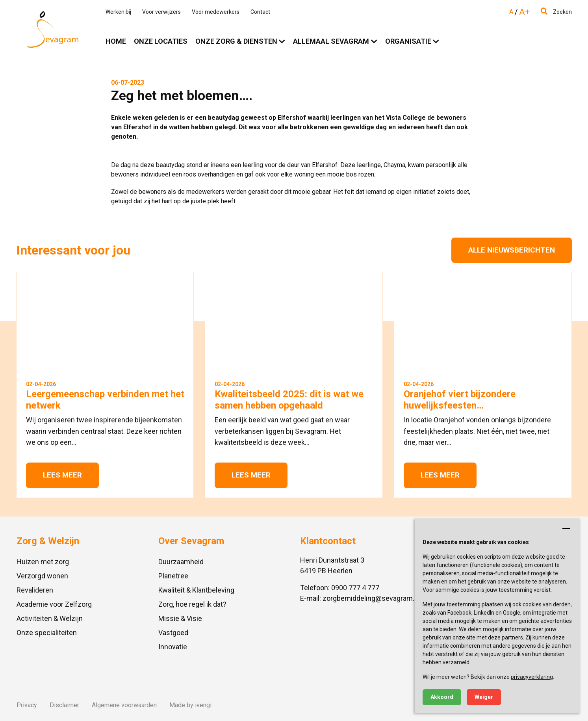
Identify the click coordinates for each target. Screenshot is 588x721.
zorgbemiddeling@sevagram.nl (371, 598)
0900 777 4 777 (355, 588)
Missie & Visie (180, 618)
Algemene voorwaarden (124, 705)
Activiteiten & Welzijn (50, 618)
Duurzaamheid (181, 562)
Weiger (484, 697)
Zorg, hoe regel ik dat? (192, 604)
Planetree (173, 576)
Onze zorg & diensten (236, 41)
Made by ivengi (190, 705)
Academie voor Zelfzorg (54, 604)
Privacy (27, 705)
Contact (260, 12)
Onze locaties (161, 41)
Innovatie (173, 647)
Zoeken (556, 12)
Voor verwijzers (161, 12)
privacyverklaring (532, 677)
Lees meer (62, 475)
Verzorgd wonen (42, 576)
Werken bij (118, 12)
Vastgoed (173, 633)
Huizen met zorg (43, 562)
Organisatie (408, 41)
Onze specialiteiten (47, 633)
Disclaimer (64, 705)
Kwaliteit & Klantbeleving (196, 590)
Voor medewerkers (216, 12)
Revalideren (35, 590)
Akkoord (442, 697)
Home (116, 41)
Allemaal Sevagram (331, 41)
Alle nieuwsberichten (512, 250)
